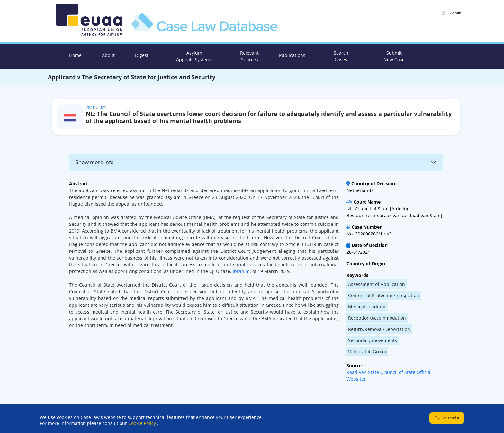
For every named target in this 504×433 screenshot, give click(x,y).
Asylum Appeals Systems (194, 56)
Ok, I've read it (447, 418)
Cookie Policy (143, 423)
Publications (292, 55)
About (108, 55)
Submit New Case (394, 56)
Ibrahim (241, 271)
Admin (456, 13)
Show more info (95, 162)
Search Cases (341, 56)
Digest (142, 55)
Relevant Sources (249, 56)
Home (75, 55)
